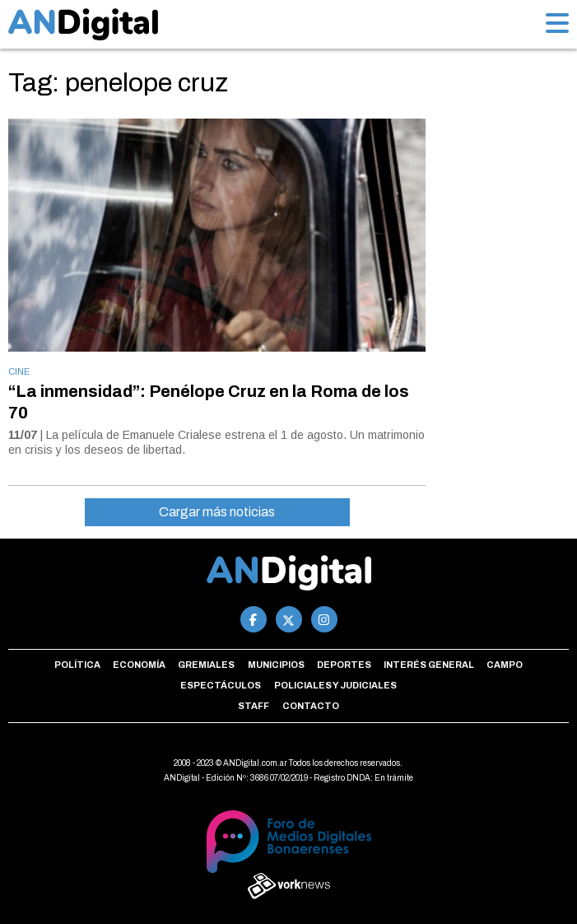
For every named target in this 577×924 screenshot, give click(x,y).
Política (77, 665)
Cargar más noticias (217, 512)
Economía (139, 665)
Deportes (344, 665)
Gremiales (206, 665)
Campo (505, 665)
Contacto (311, 706)
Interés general (429, 665)
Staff (254, 706)
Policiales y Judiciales (335, 685)
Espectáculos (221, 685)
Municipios (276, 665)
